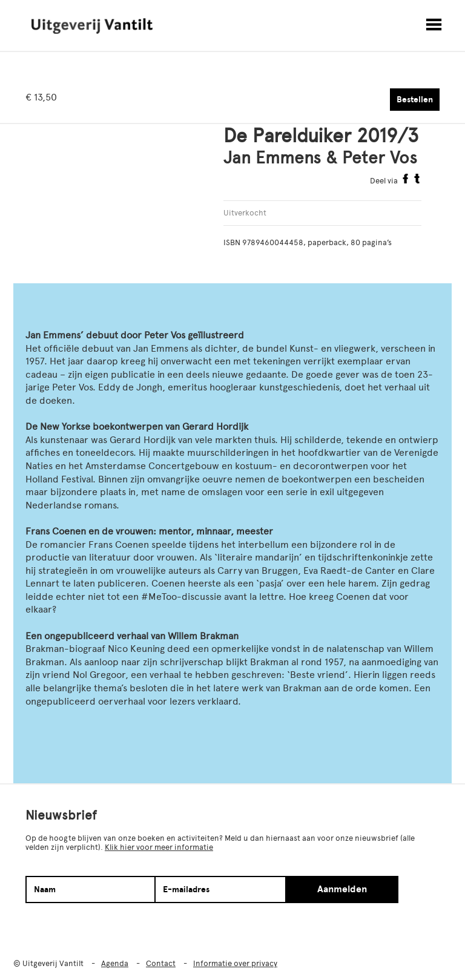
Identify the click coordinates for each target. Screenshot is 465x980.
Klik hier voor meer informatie (159, 847)
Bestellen (415, 100)
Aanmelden (342, 889)
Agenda (115, 963)
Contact (161, 963)
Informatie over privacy (235, 963)
